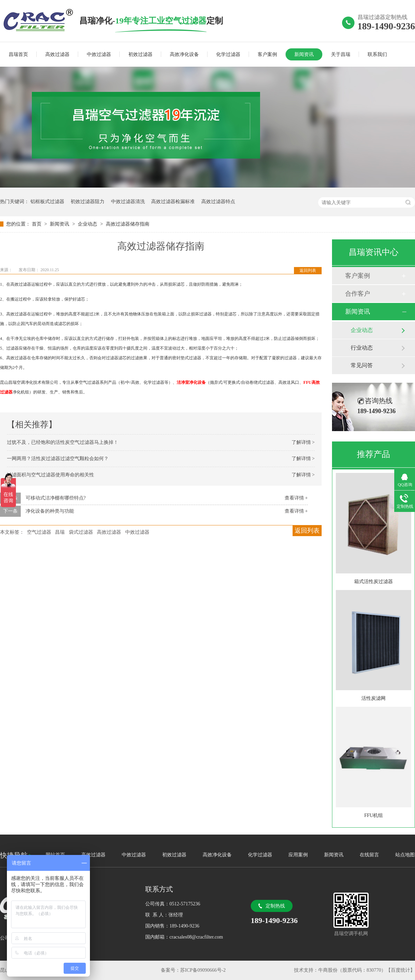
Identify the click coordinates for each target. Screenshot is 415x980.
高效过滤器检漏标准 (173, 202)
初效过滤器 (140, 54)
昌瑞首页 (18, 54)
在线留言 (369, 855)
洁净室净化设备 (191, 382)
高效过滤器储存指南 (128, 224)
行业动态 (362, 348)
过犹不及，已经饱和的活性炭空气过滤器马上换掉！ (63, 442)
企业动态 (88, 224)
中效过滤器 (99, 54)
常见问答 (362, 365)
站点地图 (405, 855)
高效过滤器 (57, 54)
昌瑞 (60, 532)
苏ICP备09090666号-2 (203, 970)
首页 (37, 224)
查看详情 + (296, 498)
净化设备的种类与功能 (50, 511)
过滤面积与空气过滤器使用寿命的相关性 (50, 475)
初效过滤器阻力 (87, 202)
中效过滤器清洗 (128, 202)
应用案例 (298, 855)
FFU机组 (373, 815)
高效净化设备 (184, 54)
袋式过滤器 (81, 532)
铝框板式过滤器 (47, 202)
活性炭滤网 (373, 698)
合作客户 (358, 294)
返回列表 (308, 270)
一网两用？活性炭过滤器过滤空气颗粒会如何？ (58, 459)
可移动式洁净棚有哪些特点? (56, 498)
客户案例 (267, 54)
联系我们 (377, 54)
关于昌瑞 (341, 54)
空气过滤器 (39, 532)
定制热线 (275, 906)
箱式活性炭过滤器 (373, 582)
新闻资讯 (304, 54)
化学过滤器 (228, 54)
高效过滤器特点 (218, 202)
